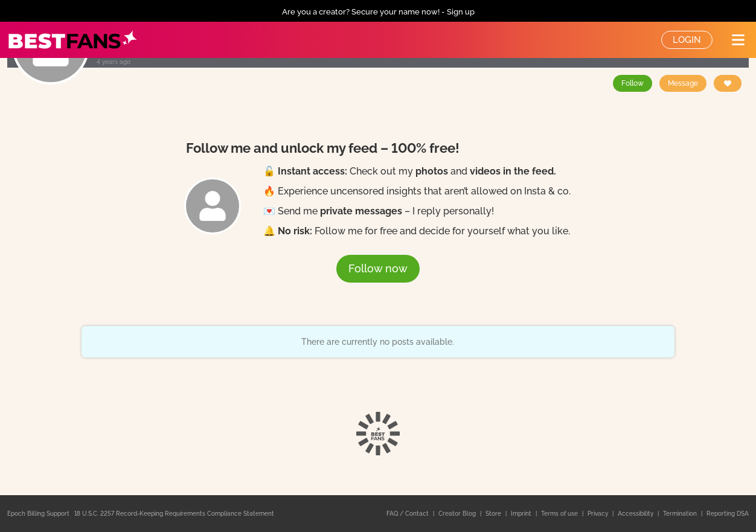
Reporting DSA (728, 514)
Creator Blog (458, 514)
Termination (681, 514)
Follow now (378, 268)
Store (494, 514)
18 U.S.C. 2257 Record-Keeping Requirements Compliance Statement (174, 514)
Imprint (522, 514)
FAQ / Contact (408, 514)
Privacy (599, 514)
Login (687, 40)
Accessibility (636, 514)
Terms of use (560, 514)
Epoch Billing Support (38, 514)
